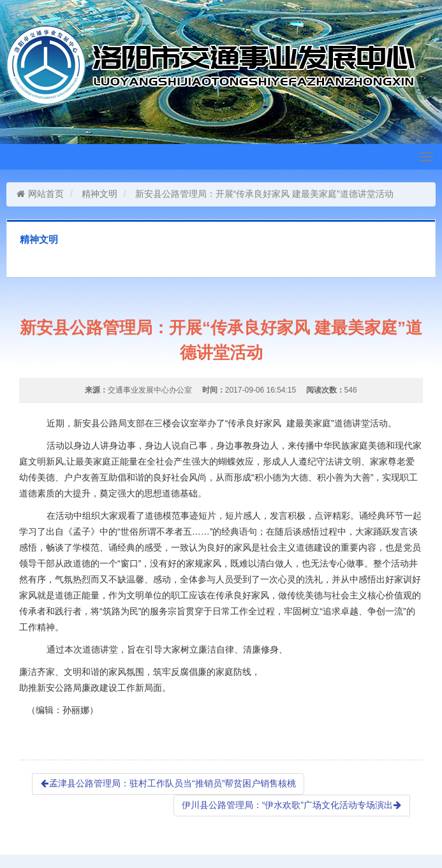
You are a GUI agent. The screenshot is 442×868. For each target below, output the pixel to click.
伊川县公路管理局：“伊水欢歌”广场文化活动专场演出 (292, 805)
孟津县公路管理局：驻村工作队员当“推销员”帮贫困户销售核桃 (168, 783)
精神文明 (99, 194)
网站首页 (40, 194)
